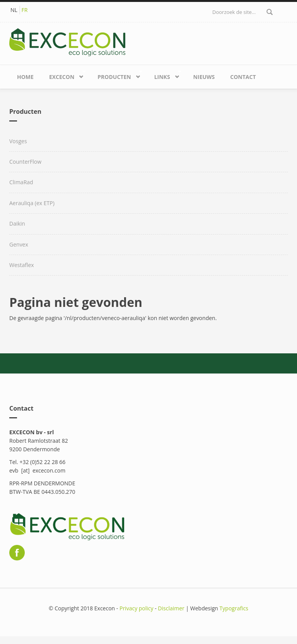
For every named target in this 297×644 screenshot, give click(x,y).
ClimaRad (21, 182)
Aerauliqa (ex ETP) (32, 203)
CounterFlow (25, 162)
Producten (116, 75)
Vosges (18, 141)
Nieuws (204, 77)
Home (25, 77)
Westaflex (22, 265)
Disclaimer (171, 608)
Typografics (234, 608)
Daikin (17, 224)
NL (14, 10)
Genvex (19, 244)
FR (25, 10)
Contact (243, 77)
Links (164, 75)
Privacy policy (137, 608)
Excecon (64, 75)
